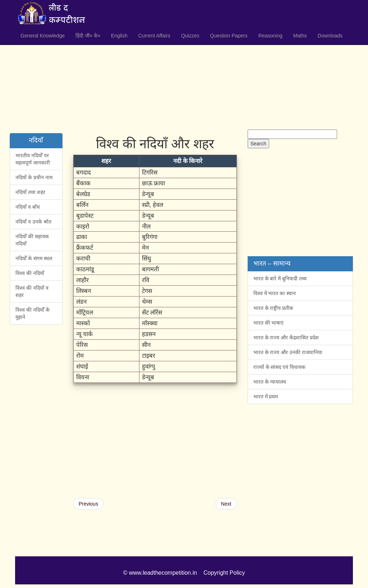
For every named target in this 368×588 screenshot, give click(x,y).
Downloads (330, 36)
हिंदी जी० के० (88, 36)
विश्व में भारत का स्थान (275, 293)
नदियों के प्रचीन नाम (34, 177)
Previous (88, 504)
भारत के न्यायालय (270, 382)
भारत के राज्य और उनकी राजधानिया (288, 352)
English (119, 36)
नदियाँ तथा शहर (30, 192)
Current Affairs (154, 36)
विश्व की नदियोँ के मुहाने (33, 313)
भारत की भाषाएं (269, 323)
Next (226, 504)
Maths (300, 36)
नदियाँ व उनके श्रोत (33, 222)
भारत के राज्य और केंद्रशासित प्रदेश (286, 338)
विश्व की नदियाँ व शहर (32, 291)
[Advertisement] (184, 79)
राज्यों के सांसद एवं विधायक (280, 367)
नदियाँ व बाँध (28, 207)
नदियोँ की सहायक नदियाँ (32, 240)
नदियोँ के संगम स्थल (34, 258)
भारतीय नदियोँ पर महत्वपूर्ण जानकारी (33, 159)
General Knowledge (43, 36)
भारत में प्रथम (266, 397)
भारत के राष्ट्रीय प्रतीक (273, 308)
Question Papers (229, 36)
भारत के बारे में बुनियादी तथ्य (280, 279)
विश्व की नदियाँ (30, 273)
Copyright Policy (224, 573)
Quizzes (190, 36)
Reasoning (270, 36)
